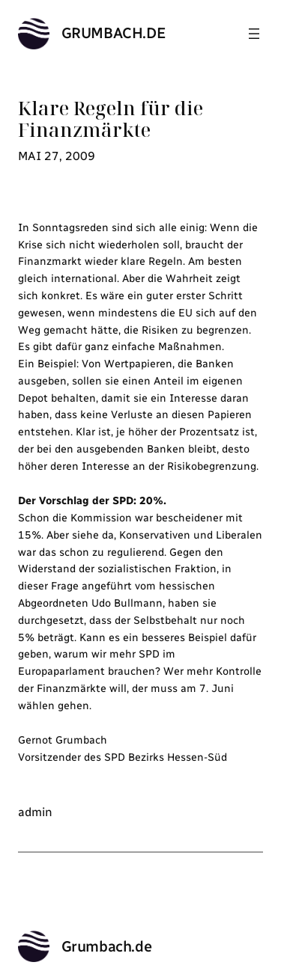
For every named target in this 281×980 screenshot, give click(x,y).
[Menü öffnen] (254, 34)
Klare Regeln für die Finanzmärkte (111, 119)
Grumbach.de (114, 33)
